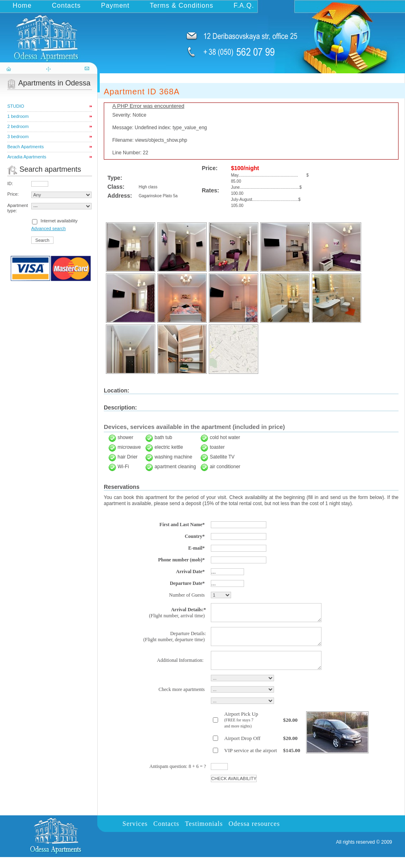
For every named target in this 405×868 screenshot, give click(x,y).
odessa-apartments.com (49, 34)
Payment (115, 5)
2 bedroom (18, 126)
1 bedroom (18, 116)
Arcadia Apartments (27, 157)
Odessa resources (254, 835)
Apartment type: (18, 208)
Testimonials (204, 835)
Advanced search (48, 228)
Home (22, 5)
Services (135, 835)
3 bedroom (18, 136)
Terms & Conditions (181, 5)
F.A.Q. (244, 5)
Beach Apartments (26, 147)
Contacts (66, 5)
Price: (13, 194)
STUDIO (16, 106)
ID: (10, 183)
